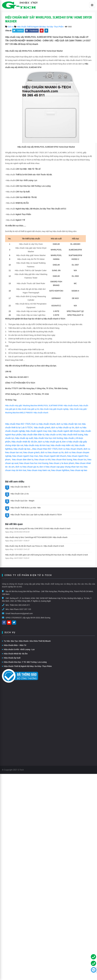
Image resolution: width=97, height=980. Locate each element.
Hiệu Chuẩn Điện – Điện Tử (14, 645)
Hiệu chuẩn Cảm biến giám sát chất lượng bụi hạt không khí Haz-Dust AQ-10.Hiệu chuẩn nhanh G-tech (47, 555)
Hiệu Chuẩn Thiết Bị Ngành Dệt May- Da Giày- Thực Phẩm (40, 27)
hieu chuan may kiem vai (39, 470)
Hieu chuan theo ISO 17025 (45, 449)
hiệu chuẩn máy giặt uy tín (28, 409)
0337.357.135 (25, 609)
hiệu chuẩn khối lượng (73, 435)
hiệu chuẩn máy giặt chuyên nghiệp (54, 409)
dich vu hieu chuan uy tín (52, 452)
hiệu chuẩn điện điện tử (34, 435)
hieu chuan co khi (43, 460)
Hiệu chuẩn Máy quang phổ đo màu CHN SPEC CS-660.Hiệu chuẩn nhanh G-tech (38, 529)
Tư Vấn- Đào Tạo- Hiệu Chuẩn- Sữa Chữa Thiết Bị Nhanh (26, 641)
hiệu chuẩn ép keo (22, 449)
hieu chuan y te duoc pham (62, 463)
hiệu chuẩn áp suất (24, 438)
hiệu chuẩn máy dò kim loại (37, 445)
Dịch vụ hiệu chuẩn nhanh (43, 424)
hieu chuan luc (80, 460)
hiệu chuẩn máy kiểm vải (62, 445)
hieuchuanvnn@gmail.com (22, 613)
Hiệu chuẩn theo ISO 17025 (18, 424)
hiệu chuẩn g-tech (42, 428)
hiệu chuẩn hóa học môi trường (48, 438)
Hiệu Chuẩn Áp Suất (11, 658)
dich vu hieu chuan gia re (27, 467)
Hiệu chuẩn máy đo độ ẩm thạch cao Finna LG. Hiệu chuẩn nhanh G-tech (35, 546)
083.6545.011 (24, 605)
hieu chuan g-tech (31, 452)
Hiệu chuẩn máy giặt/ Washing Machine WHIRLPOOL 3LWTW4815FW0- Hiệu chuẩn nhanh (42, 406)
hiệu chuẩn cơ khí (54, 435)
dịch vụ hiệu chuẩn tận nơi (69, 424)
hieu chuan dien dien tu (23, 460)
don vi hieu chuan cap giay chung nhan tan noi (61, 467)
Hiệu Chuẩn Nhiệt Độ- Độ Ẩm (15, 654)
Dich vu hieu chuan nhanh (70, 449)
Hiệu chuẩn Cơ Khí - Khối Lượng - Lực (18, 649)
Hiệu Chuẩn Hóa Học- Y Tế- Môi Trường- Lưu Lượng (24, 662)
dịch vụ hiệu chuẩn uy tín (63, 428)
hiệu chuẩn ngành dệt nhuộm (66, 431)
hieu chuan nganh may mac (25, 456)
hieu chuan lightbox (60, 470)
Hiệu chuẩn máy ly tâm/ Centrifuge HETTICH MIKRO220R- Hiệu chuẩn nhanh (36, 537)
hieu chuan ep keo (79, 470)
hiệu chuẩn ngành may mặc (39, 431)
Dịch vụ (11, 27)
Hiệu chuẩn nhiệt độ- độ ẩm (24, 442)
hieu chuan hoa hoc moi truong (34, 463)
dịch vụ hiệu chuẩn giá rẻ (50, 442)
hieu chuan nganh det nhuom (52, 456)
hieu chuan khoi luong (62, 460)
